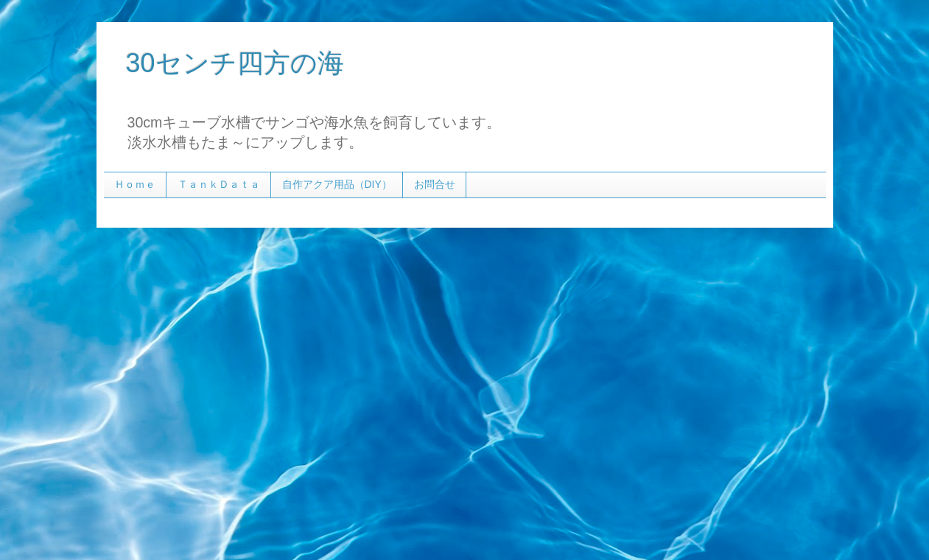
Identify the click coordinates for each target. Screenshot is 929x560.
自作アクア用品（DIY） (337, 184)
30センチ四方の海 (235, 63)
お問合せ (435, 184)
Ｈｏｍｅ (135, 184)
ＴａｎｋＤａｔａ (219, 184)
